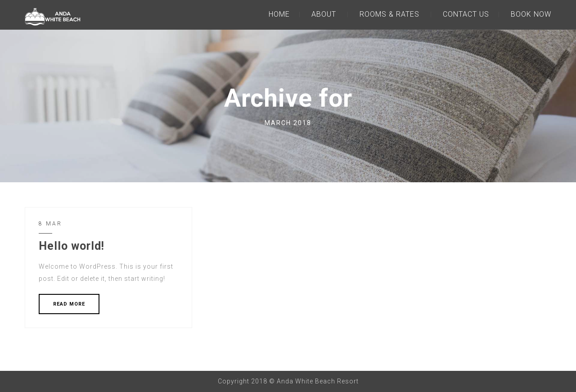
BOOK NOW (531, 14)
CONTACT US (466, 14)
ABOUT (324, 14)
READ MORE (69, 304)
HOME (279, 14)
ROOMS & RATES (389, 14)
